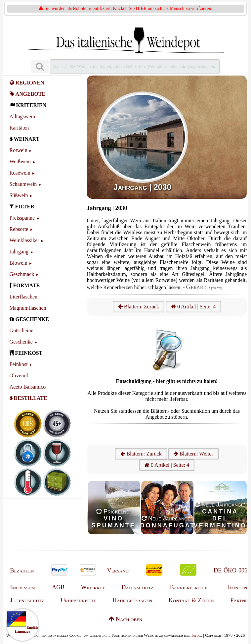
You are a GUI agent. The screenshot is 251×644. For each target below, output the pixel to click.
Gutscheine (21, 330)
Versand (118, 570)
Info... (197, 635)
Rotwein (19, 150)
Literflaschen (23, 297)
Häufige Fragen (132, 600)
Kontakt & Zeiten (191, 600)
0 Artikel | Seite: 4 (193, 307)
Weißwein (20, 161)
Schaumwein (23, 184)
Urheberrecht (78, 600)
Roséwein (20, 173)
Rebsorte (19, 229)
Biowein (19, 263)
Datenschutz (137, 587)
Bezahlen (22, 570)
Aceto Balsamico (28, 387)
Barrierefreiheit (191, 587)
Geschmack (22, 274)
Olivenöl (19, 376)
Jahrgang (19, 252)
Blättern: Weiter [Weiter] (193, 454)
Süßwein (19, 195)
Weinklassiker (24, 240)
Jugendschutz (27, 600)
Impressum (23, 587)
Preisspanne (22, 218)
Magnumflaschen (28, 308)
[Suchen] (40, 67)
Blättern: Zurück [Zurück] (141, 454)
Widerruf (93, 587)
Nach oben (126, 619)
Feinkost (19, 364)
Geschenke (21, 342)
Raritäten (19, 128)
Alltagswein (22, 116)
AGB (58, 587)
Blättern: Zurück (139, 307)
